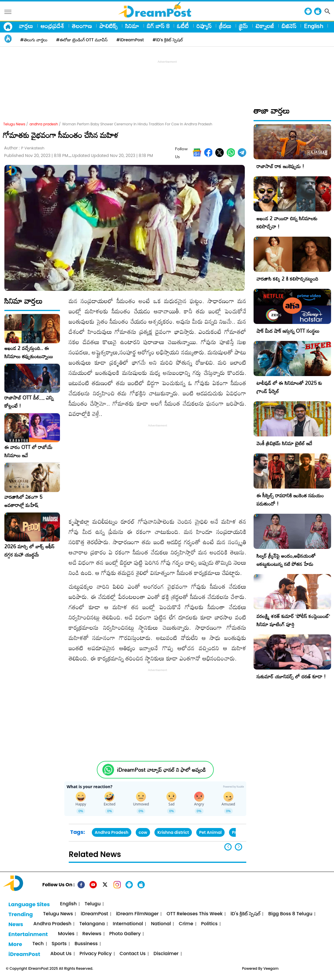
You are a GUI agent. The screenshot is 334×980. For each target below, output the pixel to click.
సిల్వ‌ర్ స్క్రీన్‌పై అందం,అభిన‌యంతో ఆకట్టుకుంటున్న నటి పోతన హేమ (286, 560)
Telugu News (14, 124)
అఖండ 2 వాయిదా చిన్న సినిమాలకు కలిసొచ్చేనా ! (287, 222)
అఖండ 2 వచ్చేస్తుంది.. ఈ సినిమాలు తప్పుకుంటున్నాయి (29, 352)
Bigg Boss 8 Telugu (290, 914)
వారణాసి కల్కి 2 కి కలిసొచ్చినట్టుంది (287, 279)
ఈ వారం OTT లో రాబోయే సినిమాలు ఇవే (28, 451)
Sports (59, 944)
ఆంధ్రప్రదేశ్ (52, 26)
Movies (66, 934)
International (128, 924)
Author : (24, 148)
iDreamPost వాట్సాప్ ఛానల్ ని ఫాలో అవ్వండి (161, 770)
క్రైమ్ (243, 26)
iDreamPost (94, 914)
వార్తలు (26, 26)
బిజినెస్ (289, 26)
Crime (186, 924)
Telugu (93, 904)
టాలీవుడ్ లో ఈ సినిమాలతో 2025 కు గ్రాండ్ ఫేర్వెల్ (289, 387)
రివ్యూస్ (204, 26)
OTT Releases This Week (194, 914)
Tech (38, 944)
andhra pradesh (44, 124)
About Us (61, 954)
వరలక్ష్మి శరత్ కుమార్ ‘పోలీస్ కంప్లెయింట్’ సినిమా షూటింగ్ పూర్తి (293, 620)
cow (143, 832)
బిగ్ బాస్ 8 (158, 26)
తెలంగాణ (82, 26)
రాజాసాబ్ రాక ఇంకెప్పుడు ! (280, 166)
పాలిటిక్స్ (109, 26)
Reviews (92, 934)
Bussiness (86, 944)
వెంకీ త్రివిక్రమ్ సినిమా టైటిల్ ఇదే (284, 443)
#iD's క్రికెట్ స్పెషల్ (168, 40)
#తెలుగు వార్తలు (34, 40)
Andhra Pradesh (112, 832)
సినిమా (132, 26)
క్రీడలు (225, 26)
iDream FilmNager (137, 914)
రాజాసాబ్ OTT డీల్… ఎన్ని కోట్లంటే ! (29, 402)
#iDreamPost (130, 40)
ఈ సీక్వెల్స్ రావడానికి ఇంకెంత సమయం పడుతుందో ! (290, 500)
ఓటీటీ (183, 26)
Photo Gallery (125, 934)
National (161, 924)
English (314, 26)
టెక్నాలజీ (265, 26)
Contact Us (133, 954)
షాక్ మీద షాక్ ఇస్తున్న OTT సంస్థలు (288, 331)
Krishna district (173, 832)
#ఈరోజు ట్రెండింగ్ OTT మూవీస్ (82, 40)
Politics (210, 924)
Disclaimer (166, 954)
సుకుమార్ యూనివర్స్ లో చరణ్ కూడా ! (291, 676)
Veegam (271, 968)
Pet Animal (210, 832)
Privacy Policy (96, 954)
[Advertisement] (167, 78)
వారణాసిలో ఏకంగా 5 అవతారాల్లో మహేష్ (23, 501)
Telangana (92, 924)
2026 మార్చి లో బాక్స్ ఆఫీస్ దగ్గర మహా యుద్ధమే (29, 551)
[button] (239, 847)
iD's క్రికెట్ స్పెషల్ (245, 914)
